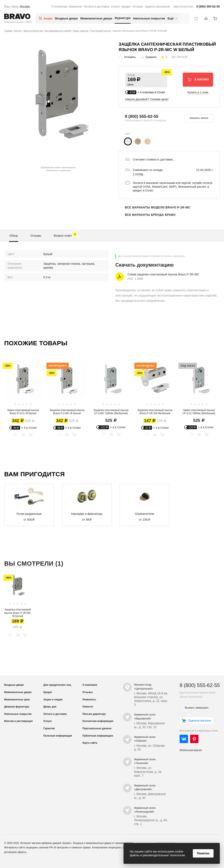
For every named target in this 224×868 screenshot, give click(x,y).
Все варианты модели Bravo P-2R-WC (158, 207)
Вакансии (76, 6)
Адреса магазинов (157, 6)
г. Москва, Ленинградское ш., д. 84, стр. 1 (151, 820)
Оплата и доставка (96, 6)
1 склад (138, 174)
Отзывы (138, 6)
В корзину (198, 79)
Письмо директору (94, 714)
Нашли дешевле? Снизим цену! (147, 99)
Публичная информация (98, 736)
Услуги (115, 6)
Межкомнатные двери (96, 18)
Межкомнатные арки (17, 700)
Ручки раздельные (29, 514)
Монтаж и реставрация (18, 721)
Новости (88, 707)
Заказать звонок (199, 118)
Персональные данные (97, 728)
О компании (59, 6)
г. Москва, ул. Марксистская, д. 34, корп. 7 (148, 772)
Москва (25, 6)
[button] (146, 80)
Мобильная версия (191, 750)
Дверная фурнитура (17, 707)
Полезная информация (58, 736)
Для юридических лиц (57, 685)
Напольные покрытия (149, 18)
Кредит (126, 6)
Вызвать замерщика (197, 708)
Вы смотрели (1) (34, 563)
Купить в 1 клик (198, 92)
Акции (48, 18)
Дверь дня (50, 707)
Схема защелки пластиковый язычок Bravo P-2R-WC (163, 274)
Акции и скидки (53, 700)
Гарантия (49, 728)
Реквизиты (89, 700)
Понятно (203, 853)
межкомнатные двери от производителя (109, 843)
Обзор (14, 236)
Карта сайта (90, 743)
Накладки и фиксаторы (87, 514)
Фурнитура (123, 18)
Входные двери (66, 18)
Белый (48, 254)
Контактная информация (98, 721)
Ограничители (144, 514)
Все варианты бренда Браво (150, 215)
